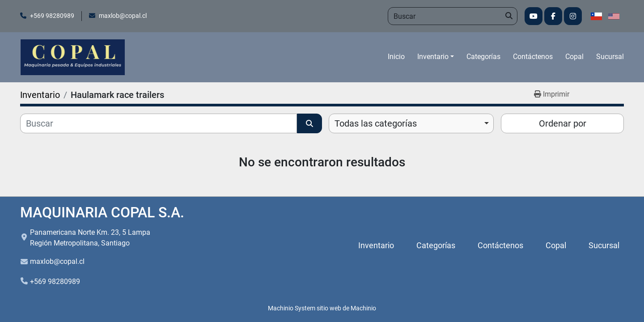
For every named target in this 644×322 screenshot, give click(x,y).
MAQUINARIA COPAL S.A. (102, 212)
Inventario (433, 57)
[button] (436, 57)
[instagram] (573, 16)
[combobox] (411, 123)
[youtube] (534, 16)
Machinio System (292, 308)
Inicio (396, 57)
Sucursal (610, 57)
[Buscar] (159, 123)
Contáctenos (533, 57)
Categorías (483, 57)
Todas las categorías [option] (376, 123)
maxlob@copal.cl (123, 16)
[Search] (453, 16)
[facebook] (553, 16)
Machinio (363, 308)
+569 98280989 (52, 16)
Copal (574, 57)
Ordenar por (563, 123)
